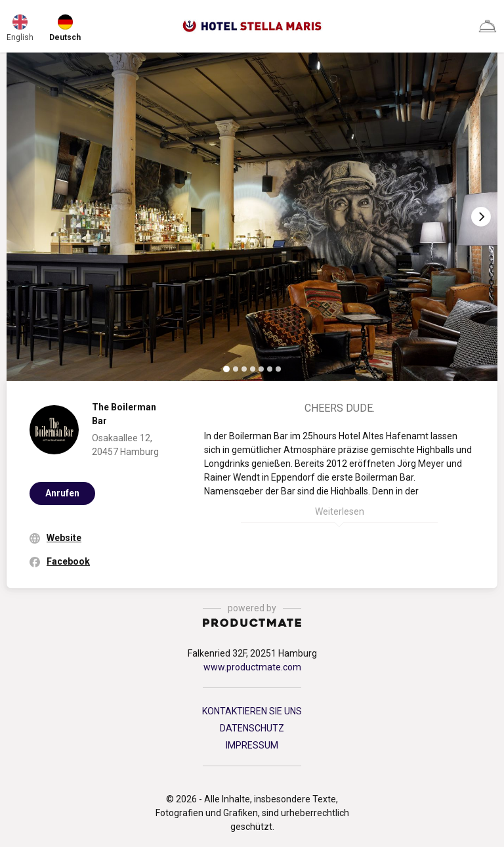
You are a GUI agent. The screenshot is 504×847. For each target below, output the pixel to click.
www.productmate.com (252, 667)
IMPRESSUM (252, 745)
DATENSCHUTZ (252, 728)
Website (64, 538)
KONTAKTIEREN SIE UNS (252, 711)
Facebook (68, 561)
